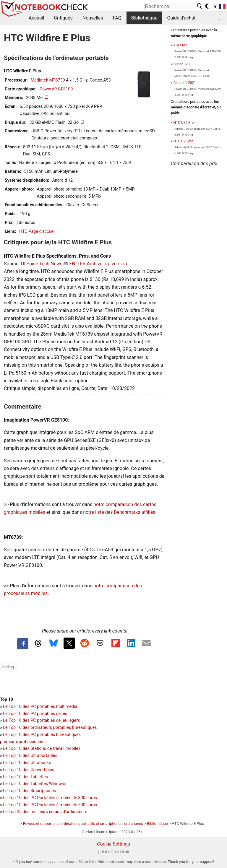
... (220, 18)
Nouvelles (93, 18)
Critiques (63, 18)
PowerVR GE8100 (56, 89)
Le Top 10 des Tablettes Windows (35, 784)
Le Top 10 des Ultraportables (30, 756)
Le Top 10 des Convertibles (29, 770)
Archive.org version (107, 264)
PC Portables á (45, 798)
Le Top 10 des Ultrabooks (27, 763)
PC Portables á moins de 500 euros (64, 805)
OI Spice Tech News (42, 264)
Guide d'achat (181, 18)
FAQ (117, 18)
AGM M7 (180, 45)
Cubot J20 (182, 64)
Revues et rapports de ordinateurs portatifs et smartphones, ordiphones (83, 824)
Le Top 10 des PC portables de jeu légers (41, 720)
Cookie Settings (113, 844)
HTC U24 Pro (184, 123)
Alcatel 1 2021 (185, 83)
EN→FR (77, 264)
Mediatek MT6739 (48, 80)
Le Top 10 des (17, 798)
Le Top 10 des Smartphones (29, 791)
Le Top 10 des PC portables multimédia (40, 707)
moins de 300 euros (78, 798)
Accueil (36, 18)
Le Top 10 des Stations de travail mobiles (42, 748)
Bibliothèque (144, 18)
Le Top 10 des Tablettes (25, 777)
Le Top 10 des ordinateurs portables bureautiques (50, 728)
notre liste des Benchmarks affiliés (119, 512)
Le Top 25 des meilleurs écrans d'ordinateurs (45, 812)
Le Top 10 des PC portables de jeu (35, 714)
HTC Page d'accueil (37, 231)
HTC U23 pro (184, 141)
